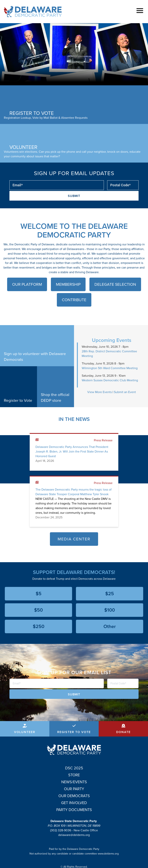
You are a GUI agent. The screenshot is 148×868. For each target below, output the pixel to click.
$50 (38, 610)
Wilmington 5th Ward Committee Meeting (110, 368)
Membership (68, 284)
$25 (110, 594)
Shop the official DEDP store (55, 397)
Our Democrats (74, 796)
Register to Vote (18, 400)
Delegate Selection (115, 284)
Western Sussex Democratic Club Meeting (110, 380)
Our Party (74, 789)
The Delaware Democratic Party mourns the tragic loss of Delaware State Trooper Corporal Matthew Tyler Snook (74, 492)
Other (110, 626)
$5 (39, 594)
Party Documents (74, 810)
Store (74, 775)
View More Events (100, 392)
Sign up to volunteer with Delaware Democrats (35, 356)
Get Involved (74, 803)
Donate (123, 732)
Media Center (74, 539)
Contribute (74, 300)
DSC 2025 (74, 768)
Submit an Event (125, 392)
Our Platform (27, 284)
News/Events (74, 782)
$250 (39, 626)
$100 (110, 610)
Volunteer (25, 732)
